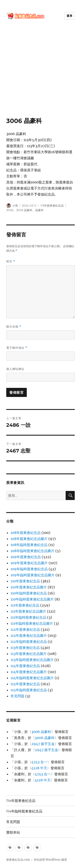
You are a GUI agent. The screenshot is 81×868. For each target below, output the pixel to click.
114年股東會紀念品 (25, 666)
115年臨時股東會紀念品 (29, 690)
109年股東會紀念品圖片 (29, 563)
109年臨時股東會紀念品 (29, 569)
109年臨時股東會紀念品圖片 (33, 575)
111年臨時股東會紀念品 (28, 617)
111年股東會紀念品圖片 (28, 611)
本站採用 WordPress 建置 (50, 860)
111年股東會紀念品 (25, 605)
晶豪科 (39, 210)
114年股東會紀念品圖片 (29, 672)
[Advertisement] (40, 74)
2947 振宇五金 (43, 744)
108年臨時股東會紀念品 (29, 545)
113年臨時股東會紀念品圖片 (32, 660)
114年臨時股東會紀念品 (24, 811)
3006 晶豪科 (24, 210)
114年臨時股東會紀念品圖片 (32, 678)
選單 (69, 16)
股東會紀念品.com (18, 860)
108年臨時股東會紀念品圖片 (33, 551)
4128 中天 (39, 768)
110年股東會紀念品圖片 (29, 587)
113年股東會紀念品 (52, 205)
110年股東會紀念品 (25, 581)
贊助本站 (13, 832)
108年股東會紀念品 (26, 533)
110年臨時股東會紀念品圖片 (32, 599)
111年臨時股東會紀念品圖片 (32, 623)
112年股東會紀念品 (25, 629)
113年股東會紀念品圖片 (29, 654)
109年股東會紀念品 (26, 557)
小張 (15, 205)
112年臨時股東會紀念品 (29, 642)
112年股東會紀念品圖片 (29, 635)
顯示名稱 (14, 327)
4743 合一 (39, 762)
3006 (10, 210)
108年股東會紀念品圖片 (29, 539)
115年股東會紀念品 (25, 684)
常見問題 (17, 696)
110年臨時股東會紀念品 (29, 593)
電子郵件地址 (17, 348)
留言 (11, 261)
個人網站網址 (15, 369)
